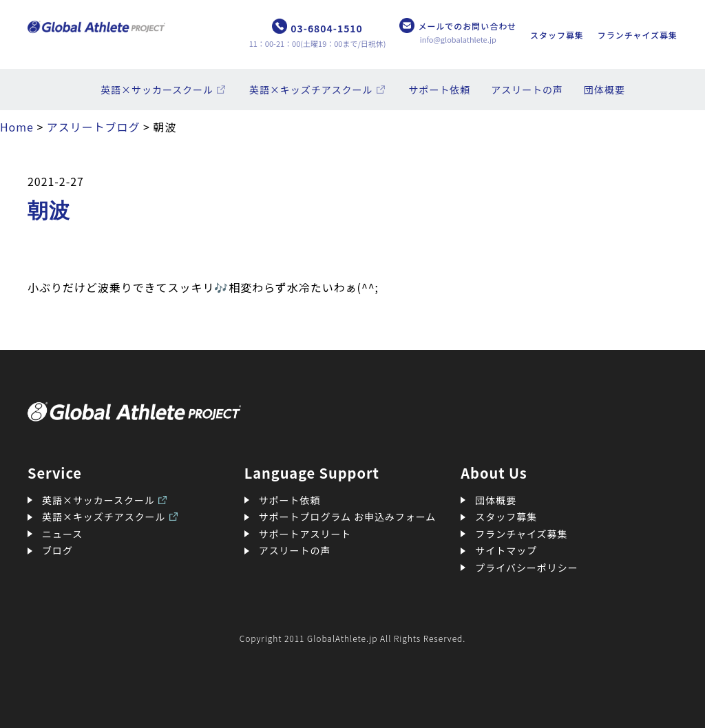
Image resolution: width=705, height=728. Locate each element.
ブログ (57, 550)
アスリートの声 (527, 90)
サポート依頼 (440, 90)
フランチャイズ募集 (638, 35)
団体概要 (604, 90)
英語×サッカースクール (157, 90)
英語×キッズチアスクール (311, 90)
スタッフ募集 (557, 35)
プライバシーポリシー (526, 568)
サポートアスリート (305, 534)
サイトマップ (506, 550)
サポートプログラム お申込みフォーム (348, 517)
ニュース (62, 534)
